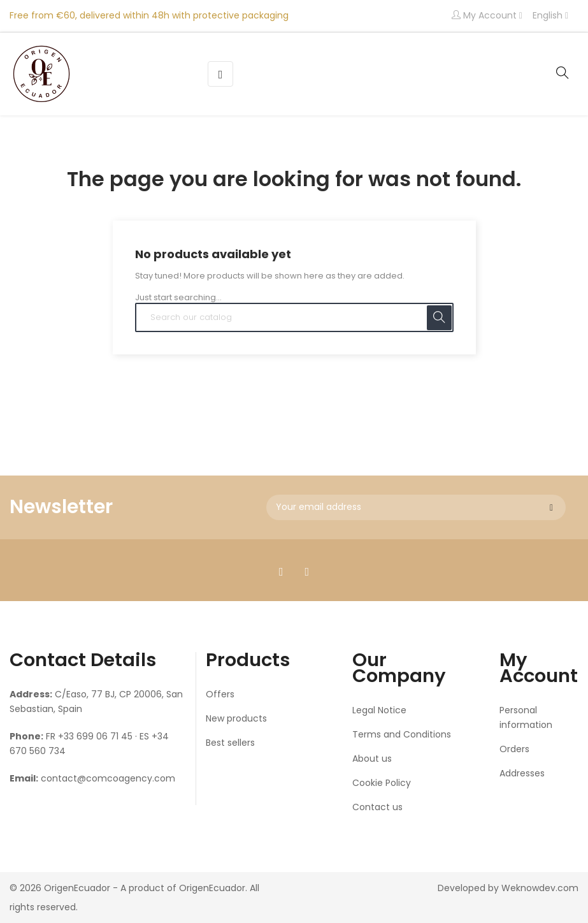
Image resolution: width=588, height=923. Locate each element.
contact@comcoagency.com (108, 778)
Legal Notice (379, 710)
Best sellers (230, 743)
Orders (514, 749)
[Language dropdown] (550, 16)
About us (372, 759)
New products (236, 718)
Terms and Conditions (402, 734)
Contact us (377, 807)
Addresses (522, 773)
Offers (220, 694)
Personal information (526, 717)
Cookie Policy (382, 783)
